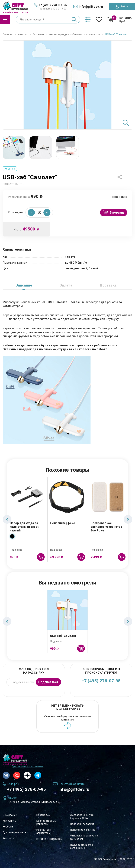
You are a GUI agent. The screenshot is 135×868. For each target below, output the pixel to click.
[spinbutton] (39, 213)
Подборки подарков (82, 824)
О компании (10, 815)
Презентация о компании (27, 767)
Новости (8, 827)
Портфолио (43, 815)
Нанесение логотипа (83, 830)
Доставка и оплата (14, 832)
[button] (47, 213)
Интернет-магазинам (49, 839)
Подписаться (48, 682)
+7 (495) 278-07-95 (101, 681)
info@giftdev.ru (74, 789)
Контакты (9, 838)
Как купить (9, 821)
